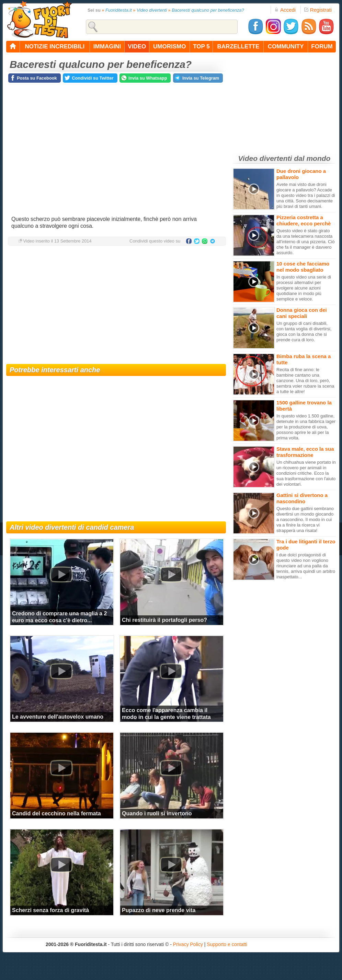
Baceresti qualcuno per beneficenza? (208, 10)
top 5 (201, 46)
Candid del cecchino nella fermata (56, 813)
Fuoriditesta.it (119, 10)
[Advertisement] (116, 306)
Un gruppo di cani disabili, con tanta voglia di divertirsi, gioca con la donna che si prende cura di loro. (304, 332)
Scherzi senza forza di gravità (50, 910)
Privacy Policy (188, 944)
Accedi (285, 10)
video (137, 46)
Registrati (318, 10)
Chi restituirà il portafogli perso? (164, 620)
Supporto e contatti (227, 944)
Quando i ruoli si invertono (157, 813)
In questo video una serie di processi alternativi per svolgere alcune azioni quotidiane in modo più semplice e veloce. (304, 288)
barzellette (238, 46)
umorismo (169, 46)
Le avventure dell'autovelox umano (58, 717)
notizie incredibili (55, 46)
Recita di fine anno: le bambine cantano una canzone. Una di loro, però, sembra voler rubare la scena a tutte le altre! (305, 381)
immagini (107, 46)
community (286, 46)
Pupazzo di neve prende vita (159, 910)
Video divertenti (152, 10)
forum (322, 46)
